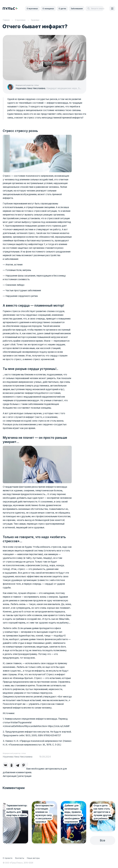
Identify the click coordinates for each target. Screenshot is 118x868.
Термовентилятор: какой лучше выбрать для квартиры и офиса (17, 810)
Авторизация (10, 776)
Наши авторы (33, 858)
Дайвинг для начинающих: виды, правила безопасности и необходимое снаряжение (73, 814)
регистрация (25, 776)
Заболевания (77, 9)
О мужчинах (32, 9)
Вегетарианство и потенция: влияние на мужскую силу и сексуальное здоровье (44, 814)
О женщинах (48, 9)
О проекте (8, 858)
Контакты (20, 858)
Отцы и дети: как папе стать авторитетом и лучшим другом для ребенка (102, 812)
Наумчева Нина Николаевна (30, 88)
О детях (62, 9)
